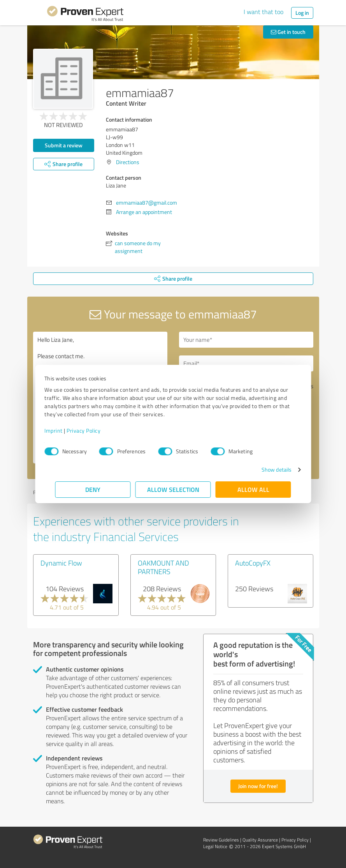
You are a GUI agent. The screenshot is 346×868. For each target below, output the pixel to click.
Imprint (64, 430)
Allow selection (173, 489)
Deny (93, 489)
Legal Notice (215, 846)
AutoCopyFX (253, 563)
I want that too (263, 12)
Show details (266, 469)
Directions (128, 162)
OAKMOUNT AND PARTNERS (163, 567)
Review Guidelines (221, 840)
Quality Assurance (260, 840)
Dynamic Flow (61, 563)
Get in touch (288, 32)
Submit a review (64, 145)
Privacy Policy (94, 430)
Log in (302, 13)
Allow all (253, 489)
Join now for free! (258, 786)
